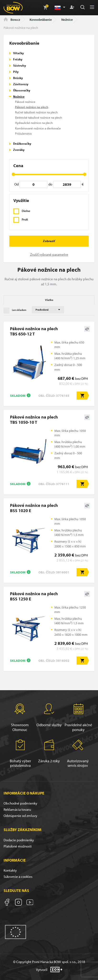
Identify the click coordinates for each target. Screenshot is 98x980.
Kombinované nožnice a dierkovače (38, 128)
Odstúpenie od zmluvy (20, 816)
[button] (60, 8)
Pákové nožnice (25, 102)
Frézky (18, 59)
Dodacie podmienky (19, 840)
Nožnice (67, 20)
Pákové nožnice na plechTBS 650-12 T (34, 331)
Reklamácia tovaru (17, 809)
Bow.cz (12, 20)
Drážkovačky (22, 143)
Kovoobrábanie (41, 20)
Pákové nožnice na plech (32, 107)
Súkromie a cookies (18, 877)
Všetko (49, 300)
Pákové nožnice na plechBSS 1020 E (34, 508)
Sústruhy (20, 65)
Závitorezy (21, 84)
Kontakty (10, 870)
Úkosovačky (22, 90)
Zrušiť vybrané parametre (49, 254)
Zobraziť (49, 241)
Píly (16, 72)
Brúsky (18, 78)
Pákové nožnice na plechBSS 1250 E (34, 596)
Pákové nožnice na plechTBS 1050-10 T (34, 419)
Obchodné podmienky (20, 803)
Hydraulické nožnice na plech (34, 123)
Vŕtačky (18, 53)
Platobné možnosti (18, 846)
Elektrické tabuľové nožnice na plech (39, 117)
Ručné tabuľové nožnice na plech (36, 112)
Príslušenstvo (23, 133)
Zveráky (19, 150)
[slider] (13, 174)
